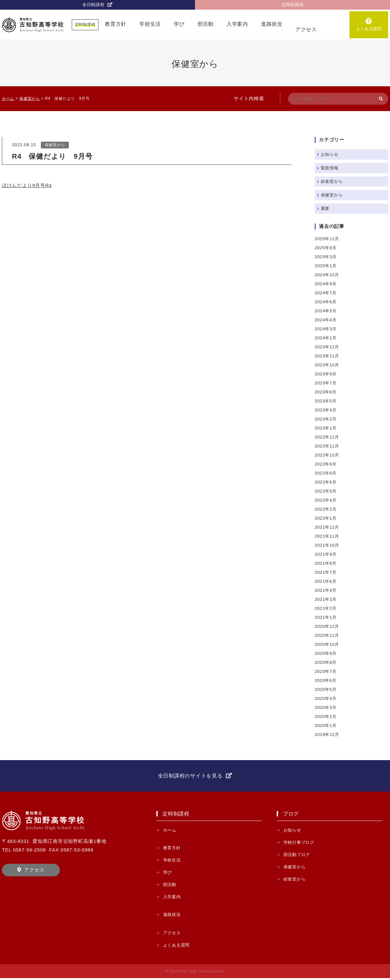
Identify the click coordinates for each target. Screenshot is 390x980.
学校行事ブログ (300, 844)
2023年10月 (327, 365)
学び (179, 25)
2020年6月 (326, 680)
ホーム (170, 832)
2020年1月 (326, 726)
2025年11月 (327, 239)
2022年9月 (326, 464)
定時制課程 (292, 5)
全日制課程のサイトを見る (190, 777)
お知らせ (330, 154)
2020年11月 (327, 635)
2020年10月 (327, 644)
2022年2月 (326, 509)
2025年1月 (326, 266)
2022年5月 (326, 491)
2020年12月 (327, 626)
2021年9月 (326, 554)
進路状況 (272, 25)
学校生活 (150, 25)
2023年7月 (326, 383)
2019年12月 (327, 735)
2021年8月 (326, 563)
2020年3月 (326, 707)
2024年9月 (326, 284)
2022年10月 (327, 455)
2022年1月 (326, 518)
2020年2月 (326, 716)
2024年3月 (326, 329)
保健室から (55, 145)
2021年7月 (326, 572)
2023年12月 (327, 347)
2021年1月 (326, 617)
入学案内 (237, 25)
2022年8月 (326, 473)
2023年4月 (326, 410)
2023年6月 (326, 392)
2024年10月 (327, 275)
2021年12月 (327, 527)
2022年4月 (326, 500)
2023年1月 (326, 428)
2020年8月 (326, 662)
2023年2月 (326, 419)
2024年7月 (326, 293)
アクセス (306, 30)
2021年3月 (326, 599)
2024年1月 (326, 338)
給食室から (333, 181)
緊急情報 (330, 168)
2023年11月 (327, 356)
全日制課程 (93, 5)
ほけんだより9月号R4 (27, 186)
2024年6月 (326, 302)
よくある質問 (369, 29)
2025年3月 (326, 257)
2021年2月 (326, 608)
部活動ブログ (298, 857)
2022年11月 (327, 446)
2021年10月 (327, 545)
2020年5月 (326, 689)
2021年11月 (327, 536)
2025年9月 (326, 248)
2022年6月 (326, 482)
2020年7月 (326, 671)
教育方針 (116, 25)
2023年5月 (326, 401)
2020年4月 (326, 698)
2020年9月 (326, 653)
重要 (326, 208)
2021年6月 (326, 581)
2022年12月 (327, 437)
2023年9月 (326, 374)
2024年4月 (326, 320)
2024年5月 (326, 311)
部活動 (206, 25)
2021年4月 (326, 590)
